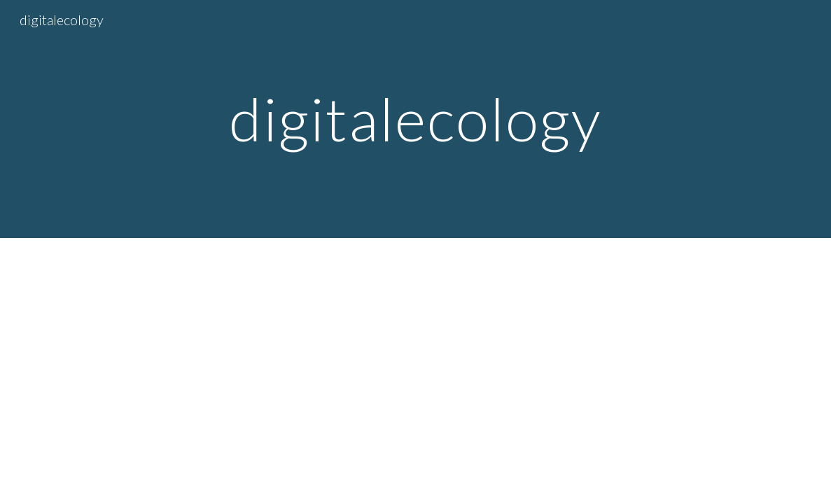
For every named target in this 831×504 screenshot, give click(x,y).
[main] (415, 119)
